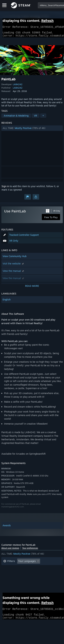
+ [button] (43, 118)
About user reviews (10, 550)
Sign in (5, 188)
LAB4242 (18, 86)
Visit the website (13, 266)
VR (35, 118)
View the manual (14, 273)
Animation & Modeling (16, 118)
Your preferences (30, 550)
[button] (32, 130)
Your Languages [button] (27, 563)
